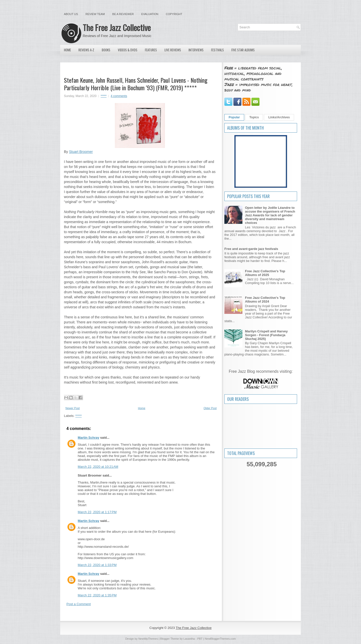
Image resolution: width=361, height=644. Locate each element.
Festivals (217, 50)
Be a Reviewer (123, 14)
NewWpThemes (148, 639)
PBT (200, 639)
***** (104, 96)
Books (106, 50)
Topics (254, 117)
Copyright (174, 14)
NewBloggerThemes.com (220, 639)
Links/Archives (279, 117)
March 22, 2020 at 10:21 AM (98, 467)
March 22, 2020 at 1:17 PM (97, 512)
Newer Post (73, 408)
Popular (234, 117)
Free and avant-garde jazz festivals (251, 249)
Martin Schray (88, 438)
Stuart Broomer (81, 152)
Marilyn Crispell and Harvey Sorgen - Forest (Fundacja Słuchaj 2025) (266, 335)
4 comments (119, 96)
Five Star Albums (243, 50)
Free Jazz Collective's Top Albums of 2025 (265, 273)
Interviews (196, 50)
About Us (71, 14)
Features (151, 50)
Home (67, 50)
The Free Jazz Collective (117, 27)
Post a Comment (79, 604)
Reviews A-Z (86, 50)
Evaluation (150, 14)
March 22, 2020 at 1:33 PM (97, 565)
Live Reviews (173, 50)
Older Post (210, 408)
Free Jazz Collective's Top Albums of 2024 (265, 300)
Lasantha (189, 639)
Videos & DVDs (128, 50)
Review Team (95, 14)
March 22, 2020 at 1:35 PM (97, 595)
